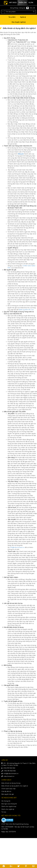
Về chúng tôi (6, 801)
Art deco (13, 3)
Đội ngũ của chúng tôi (9, 804)
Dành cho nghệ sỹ (8, 809)
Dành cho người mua (9, 806)
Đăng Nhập (14, 8)
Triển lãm (23, 3)
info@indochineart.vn (17, 547)
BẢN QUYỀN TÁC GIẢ (26, 310)
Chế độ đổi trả (6, 791)
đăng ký (21, 154)
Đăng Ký (22, 8)
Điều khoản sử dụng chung (11, 783)
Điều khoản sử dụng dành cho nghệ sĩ (15, 786)
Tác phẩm (12, 17)
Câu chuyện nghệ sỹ (19, 22)
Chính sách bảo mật (8, 789)
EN (34, 8)
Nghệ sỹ (23, 17)
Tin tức (4, 812)
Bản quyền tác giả (8, 794)
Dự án (31, 3)
